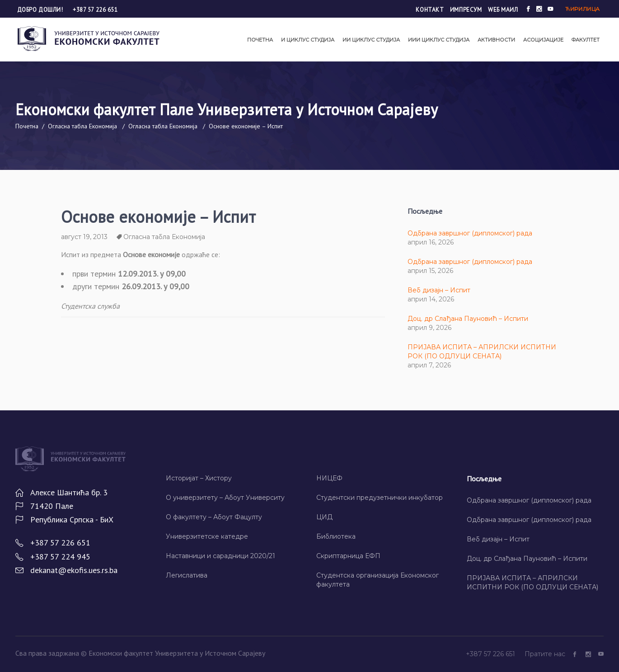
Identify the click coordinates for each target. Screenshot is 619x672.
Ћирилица (582, 9)
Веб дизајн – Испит (439, 290)
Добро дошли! (41, 10)
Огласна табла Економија (82, 126)
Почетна (27, 126)
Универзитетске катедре (207, 536)
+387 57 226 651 (95, 10)
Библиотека (336, 536)
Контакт (430, 10)
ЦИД (324, 517)
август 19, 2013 (84, 237)
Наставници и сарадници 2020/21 (220, 556)
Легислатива (187, 575)
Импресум (466, 10)
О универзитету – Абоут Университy (225, 498)
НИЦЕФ (329, 478)
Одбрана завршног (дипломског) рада (470, 233)
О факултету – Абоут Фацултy (214, 517)
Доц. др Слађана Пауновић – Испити (468, 319)
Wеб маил (503, 10)
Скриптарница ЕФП (348, 556)
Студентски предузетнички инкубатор (380, 498)
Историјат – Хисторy (199, 478)
